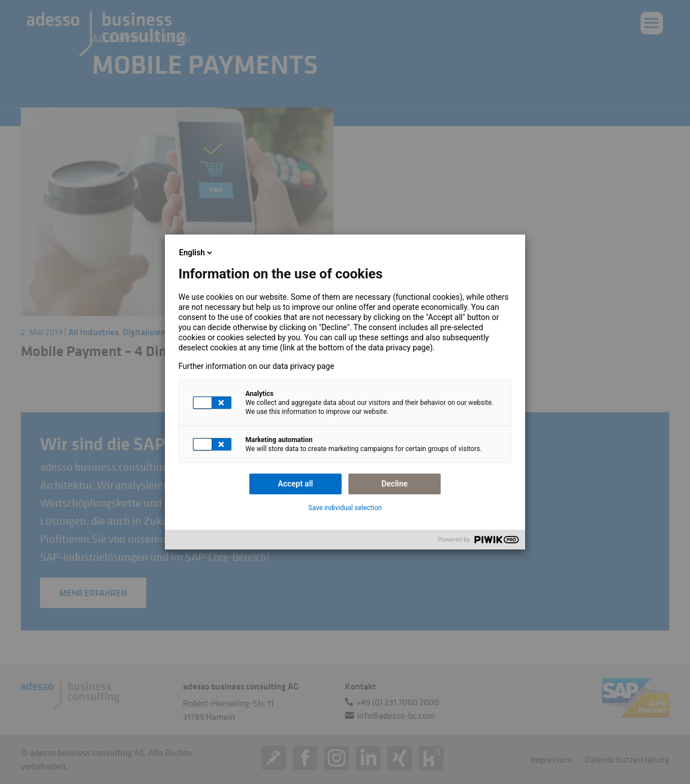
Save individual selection (345, 508)
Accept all (295, 484)
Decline (395, 484)
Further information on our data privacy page (256, 366)
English (196, 253)
